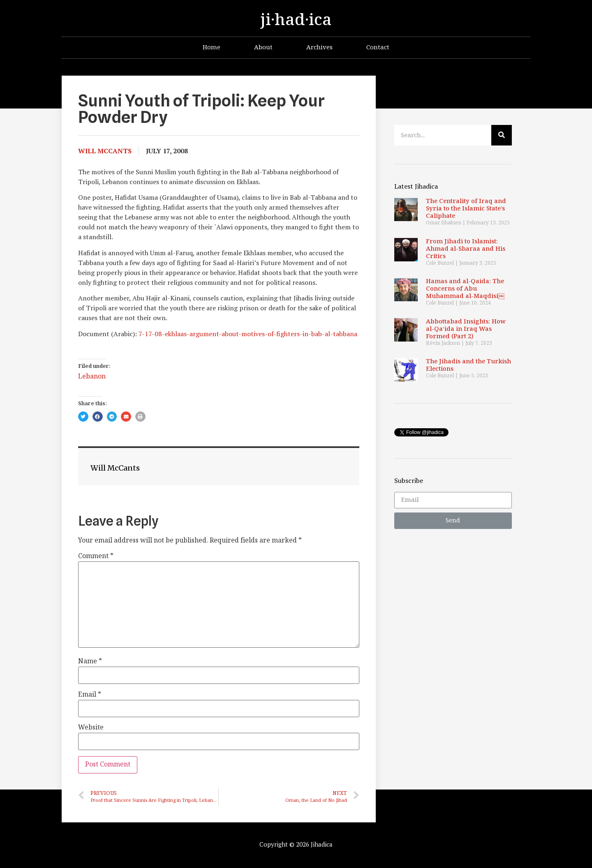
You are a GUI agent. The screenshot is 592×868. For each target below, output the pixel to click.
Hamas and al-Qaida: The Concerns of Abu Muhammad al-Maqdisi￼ (465, 289)
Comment (96, 556)
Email (90, 695)
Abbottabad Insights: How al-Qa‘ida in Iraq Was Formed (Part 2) (466, 329)
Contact (378, 47)
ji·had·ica (296, 20)
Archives (319, 47)
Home (212, 47)
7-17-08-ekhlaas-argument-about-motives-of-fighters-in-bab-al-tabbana (248, 334)
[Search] (502, 135)
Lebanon (92, 377)
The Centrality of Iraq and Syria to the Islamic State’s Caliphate (466, 209)
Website (91, 728)
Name (90, 662)
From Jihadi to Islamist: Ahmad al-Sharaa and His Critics (466, 249)
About (263, 47)
